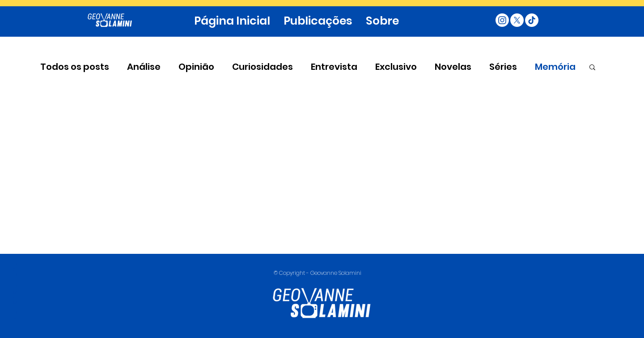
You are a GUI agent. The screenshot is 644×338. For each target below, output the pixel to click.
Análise (144, 67)
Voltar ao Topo (14, 292)
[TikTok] (532, 20)
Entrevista (334, 67)
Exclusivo (396, 67)
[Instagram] (502, 20)
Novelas (453, 67)
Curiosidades (263, 67)
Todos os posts (75, 67)
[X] (517, 20)
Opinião (196, 67)
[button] (592, 68)
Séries (503, 67)
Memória (555, 67)
